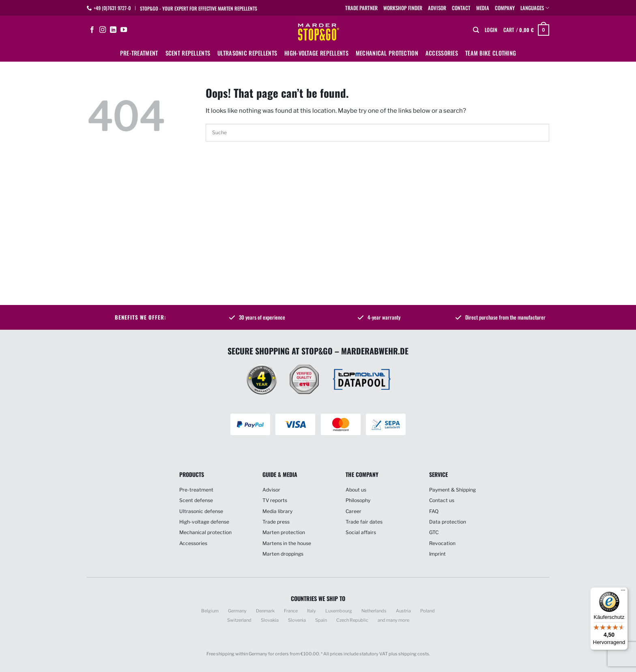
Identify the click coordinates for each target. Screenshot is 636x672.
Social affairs (361, 532)
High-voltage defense (204, 522)
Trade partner (361, 8)
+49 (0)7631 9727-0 (112, 8)
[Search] (476, 30)
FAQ (434, 511)
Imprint (437, 554)
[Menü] (623, 592)
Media (483, 8)
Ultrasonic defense (201, 511)
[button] (491, 30)
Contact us (442, 500)
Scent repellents (188, 53)
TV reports (275, 500)
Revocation (442, 543)
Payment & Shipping (452, 490)
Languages (535, 8)
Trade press (276, 522)
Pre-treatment (139, 53)
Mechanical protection (387, 53)
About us (356, 490)
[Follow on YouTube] (124, 30)
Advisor (437, 8)
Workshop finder (403, 8)
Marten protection (284, 532)
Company (505, 8)
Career (353, 511)
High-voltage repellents (316, 53)
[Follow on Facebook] (92, 30)
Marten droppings (283, 554)
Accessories (442, 53)
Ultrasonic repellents (247, 53)
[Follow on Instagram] (103, 30)
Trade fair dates (364, 522)
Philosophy (358, 500)
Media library (277, 511)
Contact (461, 8)
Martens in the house (287, 543)
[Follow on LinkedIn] (113, 30)
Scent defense (196, 500)
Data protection (448, 522)
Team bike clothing (491, 53)
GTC (434, 532)
